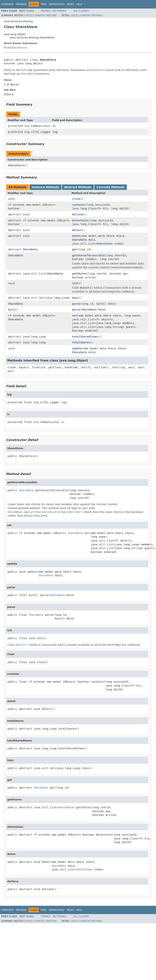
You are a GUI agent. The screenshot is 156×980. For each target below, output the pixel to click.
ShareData (79, 240)
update (77, 348)
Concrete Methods (111, 187)
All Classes (81, 11)
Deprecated (57, 4)
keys (75, 298)
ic (54, 126)
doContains (80, 220)
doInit (77, 230)
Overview (7, 4)
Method (52, 15)
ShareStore (16, 165)
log (55, 132)
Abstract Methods (78, 187)
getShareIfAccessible (88, 255)
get (74, 249)
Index (70, 4)
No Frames (60, 11)
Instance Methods (45, 187)
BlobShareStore (15, 48)
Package (21, 4)
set (74, 316)
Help (79, 4)
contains (78, 205)
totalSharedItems (85, 337)
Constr (39, 15)
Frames (46, 11)
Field (29, 15)
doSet (76, 236)
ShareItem (104, 244)
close (76, 199)
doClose (78, 214)
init (75, 283)
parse (76, 304)
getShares (79, 274)
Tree (44, 4)
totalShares (81, 342)
